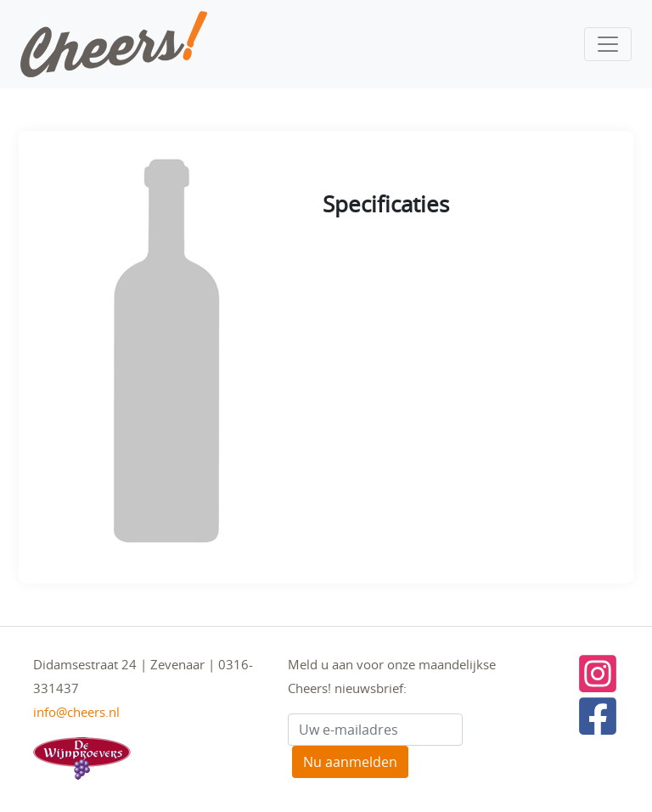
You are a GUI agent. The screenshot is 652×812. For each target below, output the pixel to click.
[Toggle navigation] (608, 44)
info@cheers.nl (76, 712)
